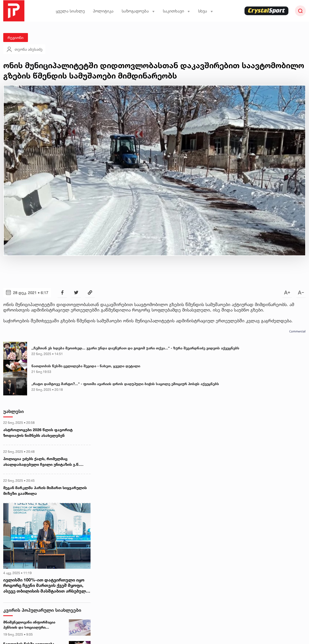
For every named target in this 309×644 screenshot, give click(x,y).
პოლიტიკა (103, 11)
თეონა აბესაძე (24, 49)
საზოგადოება (138, 11)
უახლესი (14, 411)
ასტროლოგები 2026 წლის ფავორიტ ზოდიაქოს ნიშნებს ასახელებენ (38, 432)
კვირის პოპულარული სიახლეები (42, 610)
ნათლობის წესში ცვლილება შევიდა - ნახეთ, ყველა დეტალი (86, 366)
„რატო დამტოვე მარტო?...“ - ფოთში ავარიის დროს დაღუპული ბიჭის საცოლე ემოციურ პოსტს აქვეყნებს (125, 384)
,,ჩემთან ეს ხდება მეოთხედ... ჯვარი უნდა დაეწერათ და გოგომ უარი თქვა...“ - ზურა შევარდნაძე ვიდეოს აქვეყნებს (135, 348)
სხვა (206, 11)
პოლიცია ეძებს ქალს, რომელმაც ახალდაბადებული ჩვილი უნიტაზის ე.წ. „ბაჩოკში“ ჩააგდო (41, 462)
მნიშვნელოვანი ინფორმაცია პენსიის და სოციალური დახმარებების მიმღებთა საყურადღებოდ (29, 625)
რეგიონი (16, 38)
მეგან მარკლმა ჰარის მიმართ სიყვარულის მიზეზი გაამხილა (45, 490)
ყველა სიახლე (70, 11)
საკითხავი (176, 11)
